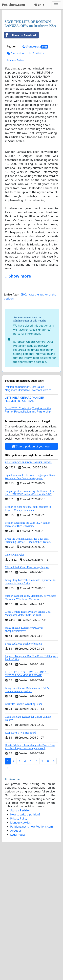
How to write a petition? (25, 877)
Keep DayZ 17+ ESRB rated (20, 796)
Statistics (37, 116)
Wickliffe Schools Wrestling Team (23, 767)
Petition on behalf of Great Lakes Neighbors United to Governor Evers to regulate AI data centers (28, 453)
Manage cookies (20, 885)
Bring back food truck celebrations (24, 707)
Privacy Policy (15, 123)
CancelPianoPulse (15, 618)
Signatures (35, 110)
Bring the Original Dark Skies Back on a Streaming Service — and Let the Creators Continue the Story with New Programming (28, 605)
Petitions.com (14, 5)
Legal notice (18, 898)
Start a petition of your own (32, 509)
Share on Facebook (20, 98)
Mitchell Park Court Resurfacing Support (27, 630)
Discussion (15, 116)
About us (16, 894)
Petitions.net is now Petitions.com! (32, 890)
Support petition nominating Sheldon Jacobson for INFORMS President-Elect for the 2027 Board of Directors (30, 557)
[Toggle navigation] (56, 5)
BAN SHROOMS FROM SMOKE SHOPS (28, 525)
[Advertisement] (32, 46)
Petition (12, 109)
